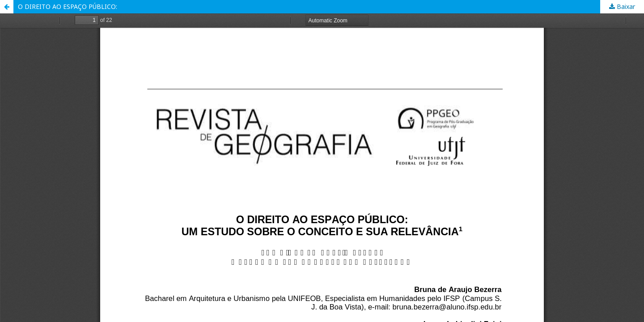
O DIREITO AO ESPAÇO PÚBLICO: (68, 6)
